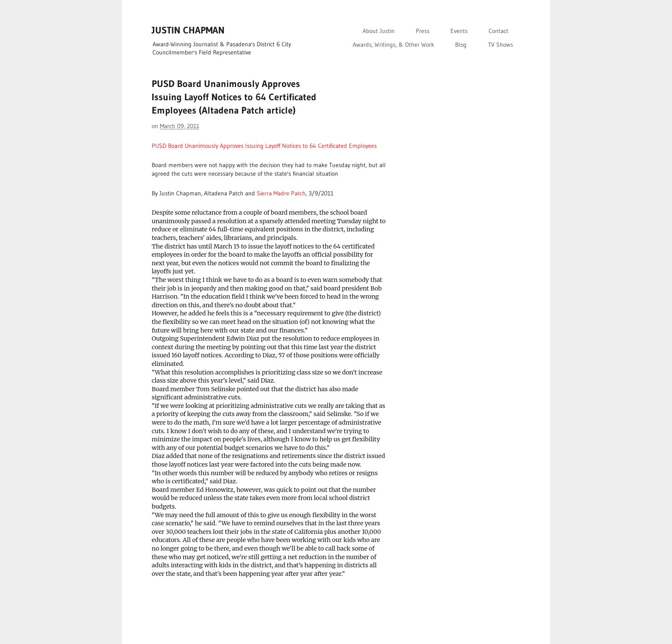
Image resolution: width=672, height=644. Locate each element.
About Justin (379, 31)
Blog (461, 45)
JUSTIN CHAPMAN (188, 30)
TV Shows (501, 45)
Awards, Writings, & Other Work (393, 45)
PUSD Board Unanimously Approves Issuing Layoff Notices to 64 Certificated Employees (264, 146)
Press (423, 31)
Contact (498, 31)
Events (459, 31)
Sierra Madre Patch (281, 193)
